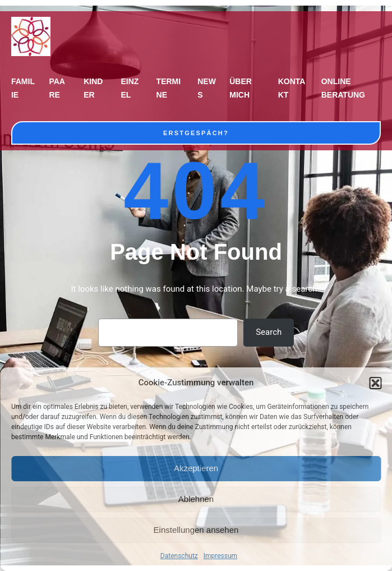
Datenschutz (179, 556)
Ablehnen (196, 499)
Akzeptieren (196, 468)
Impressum (220, 556)
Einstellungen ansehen (196, 530)
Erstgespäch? (196, 133)
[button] (375, 383)
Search (269, 332)
